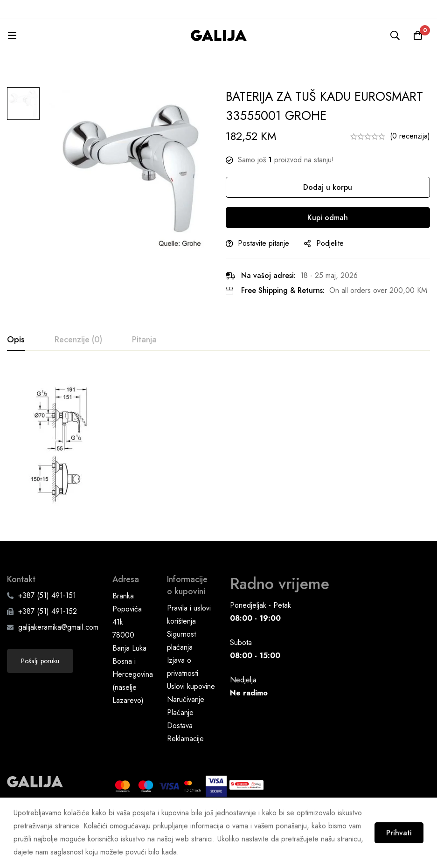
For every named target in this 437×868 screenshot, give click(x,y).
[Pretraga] (395, 35)
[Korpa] (418, 35)
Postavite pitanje (264, 243)
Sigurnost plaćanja (181, 664)
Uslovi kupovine (191, 710)
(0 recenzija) (410, 136)
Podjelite (330, 243)
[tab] (16, 340)
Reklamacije (185, 762)
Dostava (180, 749)
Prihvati (399, 833)
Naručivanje (186, 723)
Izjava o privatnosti (183, 690)
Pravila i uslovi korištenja (189, 638)
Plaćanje (180, 736)
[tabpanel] (218, 448)
